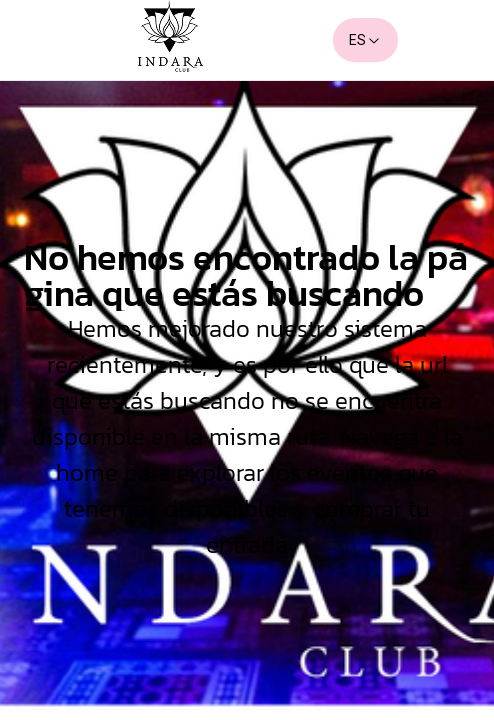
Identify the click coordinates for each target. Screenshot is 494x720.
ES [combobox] (365, 40)
